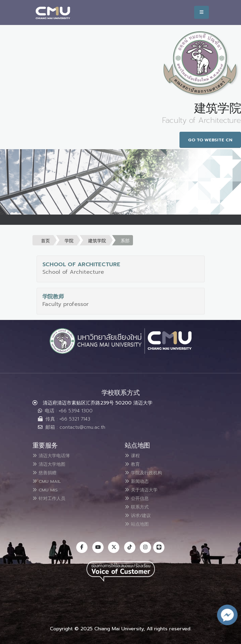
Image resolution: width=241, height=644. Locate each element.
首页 (45, 241)
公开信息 (139, 497)
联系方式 (139, 505)
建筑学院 (97, 241)
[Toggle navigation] (204, 220)
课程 (134, 455)
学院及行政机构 (148, 472)
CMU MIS (48, 488)
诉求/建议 (141, 513)
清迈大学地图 (53, 464)
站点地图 (139, 521)
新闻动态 (139, 480)
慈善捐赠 (47, 472)
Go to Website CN (210, 140)
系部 (125, 241)
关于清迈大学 (145, 488)
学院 (69, 241)
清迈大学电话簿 (55, 455)
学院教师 (53, 297)
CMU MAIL (50, 480)
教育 (134, 464)
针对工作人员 (53, 497)
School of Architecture (81, 265)
